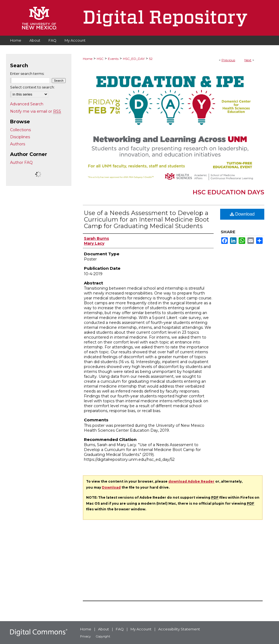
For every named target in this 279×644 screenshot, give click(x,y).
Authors (18, 144)
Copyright (103, 636)
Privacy (85, 636)
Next (248, 60)
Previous (228, 60)
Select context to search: (32, 87)
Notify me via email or (36, 111)
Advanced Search (27, 104)
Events (113, 59)
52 (151, 59)
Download (242, 214)
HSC (100, 59)
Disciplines (20, 137)
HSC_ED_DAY (134, 59)
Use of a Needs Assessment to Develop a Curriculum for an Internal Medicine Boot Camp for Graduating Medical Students (147, 220)
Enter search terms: (27, 73)
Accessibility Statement (179, 629)
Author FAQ (21, 162)
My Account (141, 629)
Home (88, 59)
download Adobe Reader (191, 481)
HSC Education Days (228, 192)
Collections (20, 130)
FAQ (120, 629)
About (104, 629)
